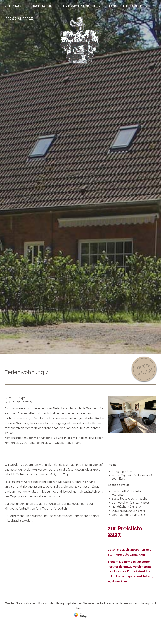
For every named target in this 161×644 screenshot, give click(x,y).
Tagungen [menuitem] (139, 6)
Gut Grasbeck (80, 40)
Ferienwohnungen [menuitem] (78, 6)
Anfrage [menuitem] (25, 19)
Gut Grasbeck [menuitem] (18, 6)
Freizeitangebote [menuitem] (112, 6)
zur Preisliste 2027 (125, 531)
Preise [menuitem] (11, 19)
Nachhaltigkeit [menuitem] (46, 6)
